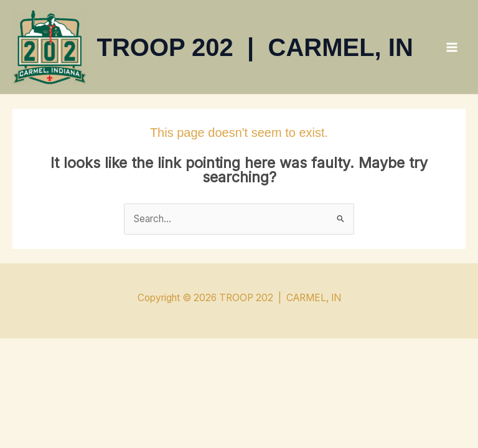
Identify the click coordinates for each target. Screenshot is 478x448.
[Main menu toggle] (452, 47)
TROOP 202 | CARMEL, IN (255, 47)
